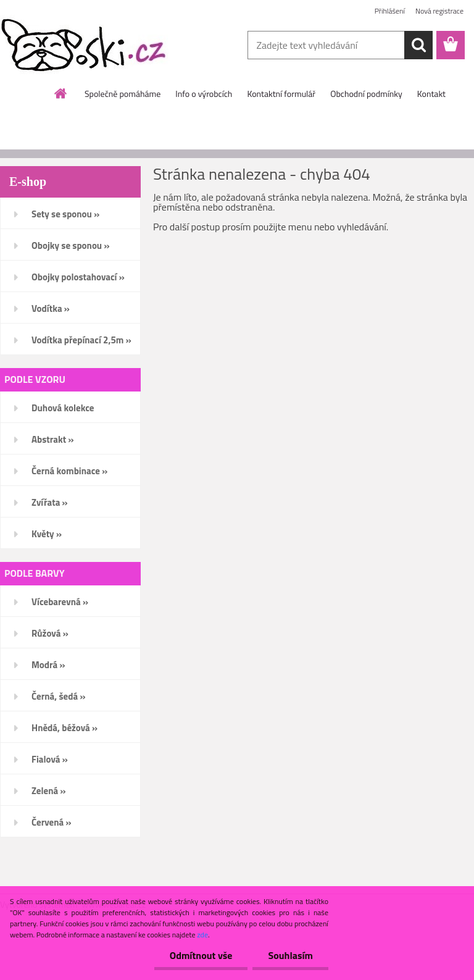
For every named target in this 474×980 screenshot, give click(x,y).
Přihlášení (390, 11)
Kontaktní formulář (281, 94)
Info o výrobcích (204, 94)
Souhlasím (290, 955)
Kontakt (431, 94)
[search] (418, 45)
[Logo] (85, 46)
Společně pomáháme (123, 94)
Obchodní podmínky (366, 94)
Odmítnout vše (201, 955)
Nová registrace (439, 11)
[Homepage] (61, 93)
